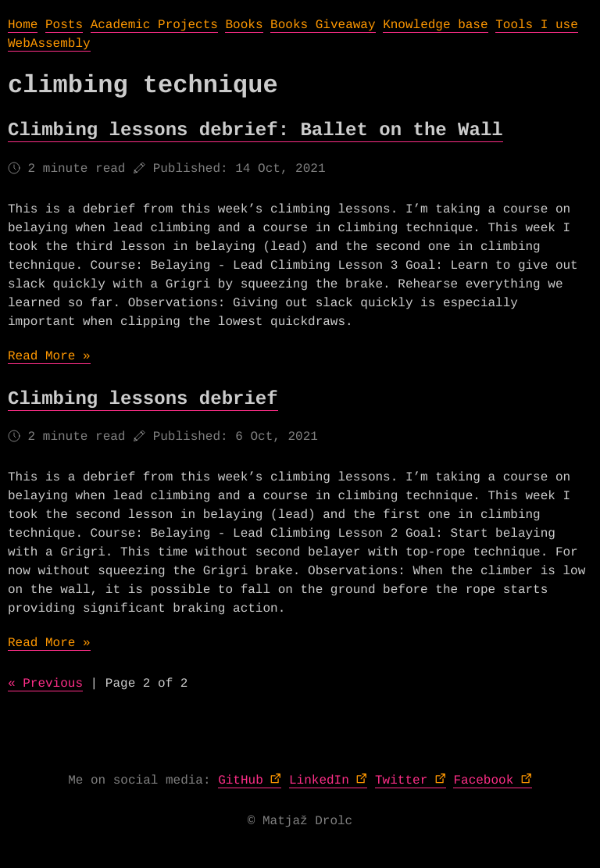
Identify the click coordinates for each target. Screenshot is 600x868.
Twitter (401, 780)
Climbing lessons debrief (143, 400)
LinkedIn (319, 780)
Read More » (49, 356)
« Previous (45, 684)
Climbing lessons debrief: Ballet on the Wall (255, 131)
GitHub (241, 780)
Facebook (483, 780)
